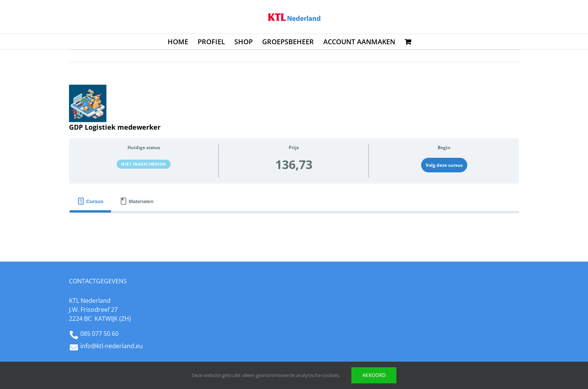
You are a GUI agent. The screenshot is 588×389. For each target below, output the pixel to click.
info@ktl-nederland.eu (112, 346)
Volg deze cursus (444, 165)
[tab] (90, 201)
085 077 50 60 (99, 334)
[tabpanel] (294, 225)
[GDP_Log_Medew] (88, 103)
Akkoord (374, 375)
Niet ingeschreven (144, 164)
